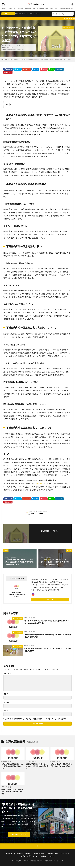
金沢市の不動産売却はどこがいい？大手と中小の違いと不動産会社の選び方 (47, 651)
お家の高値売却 (8, 48)
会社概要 (23, 8)
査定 (33, 14)
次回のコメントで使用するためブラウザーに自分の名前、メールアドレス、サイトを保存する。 (36, 720)
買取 (23, 50)
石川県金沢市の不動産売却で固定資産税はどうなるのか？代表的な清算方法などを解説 (47, 59)
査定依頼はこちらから (19, 836)
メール (6, 703)
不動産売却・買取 (34, 8)
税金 (20, 50)
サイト (6, 711)
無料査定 (4, 8)
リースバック (60, 8)
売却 (17, 50)
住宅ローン (27, 14)
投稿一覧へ (50, 600)
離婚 (52, 8)
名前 (6, 695)
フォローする (50, 534)
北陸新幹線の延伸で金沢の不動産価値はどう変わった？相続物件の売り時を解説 (47, 637)
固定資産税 (12, 50)
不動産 (6, 50)
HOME (5, 60)
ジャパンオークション (47, 858)
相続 (17, 14)
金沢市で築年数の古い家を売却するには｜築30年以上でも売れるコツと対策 (13, 793)
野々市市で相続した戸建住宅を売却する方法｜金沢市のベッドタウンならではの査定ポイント (47, 623)
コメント (7, 674)
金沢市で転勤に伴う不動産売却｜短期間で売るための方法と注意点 (61, 766)
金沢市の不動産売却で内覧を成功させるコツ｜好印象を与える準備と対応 (37, 767)
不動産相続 (45, 8)
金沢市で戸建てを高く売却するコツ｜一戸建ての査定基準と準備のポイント (12, 767)
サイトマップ (14, 8)
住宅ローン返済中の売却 (29, 858)
